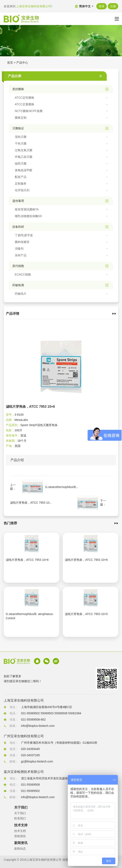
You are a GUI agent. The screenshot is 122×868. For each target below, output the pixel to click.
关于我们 (20, 813)
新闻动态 (20, 849)
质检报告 (20, 836)
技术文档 (20, 831)
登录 (102, 6)
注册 (113, 6)
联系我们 (20, 818)
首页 (10, 63)
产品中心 (22, 63)
